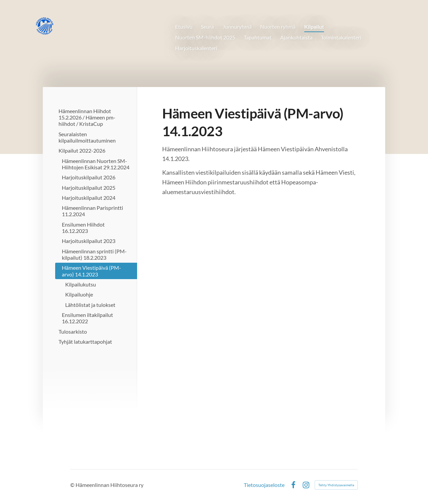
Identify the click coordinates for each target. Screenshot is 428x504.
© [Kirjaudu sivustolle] (73, 485)
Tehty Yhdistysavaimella (336, 485)
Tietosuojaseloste (264, 485)
